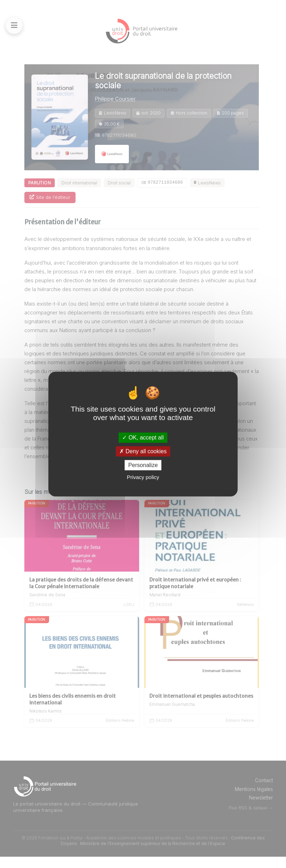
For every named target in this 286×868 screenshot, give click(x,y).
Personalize (143, 465)
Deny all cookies (143, 451)
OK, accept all (143, 438)
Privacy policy (143, 477)
